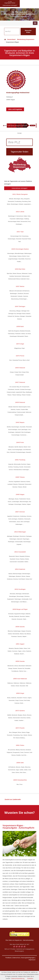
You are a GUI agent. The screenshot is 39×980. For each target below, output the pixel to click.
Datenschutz (16, 958)
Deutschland (10, 39)
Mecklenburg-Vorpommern (26, 39)
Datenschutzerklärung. (18, 978)
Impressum (32, 960)
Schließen (30, 978)
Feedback (8, 958)
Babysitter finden (28, 31)
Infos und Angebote (15, 109)
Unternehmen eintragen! (19, 188)
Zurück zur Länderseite (13, 799)
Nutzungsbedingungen (28, 958)
